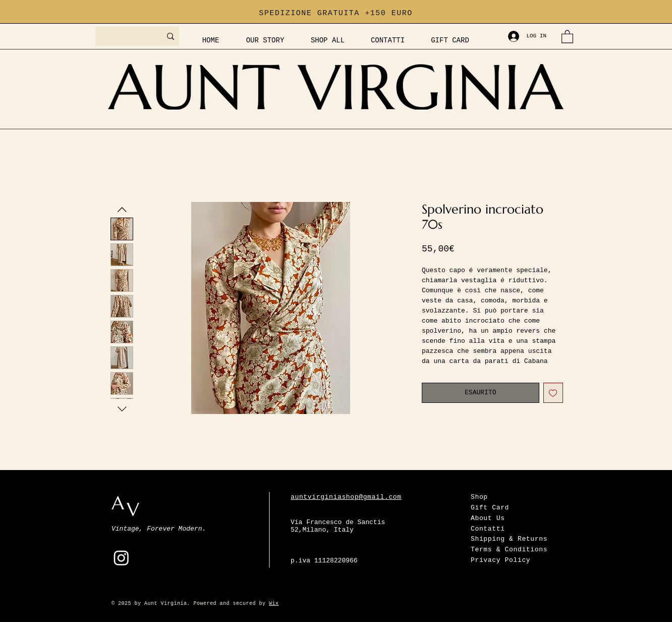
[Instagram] (121, 558)
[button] (567, 36)
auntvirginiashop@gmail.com (346, 497)
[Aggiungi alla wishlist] (553, 393)
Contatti (488, 529)
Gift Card (490, 508)
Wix (274, 604)
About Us (488, 518)
